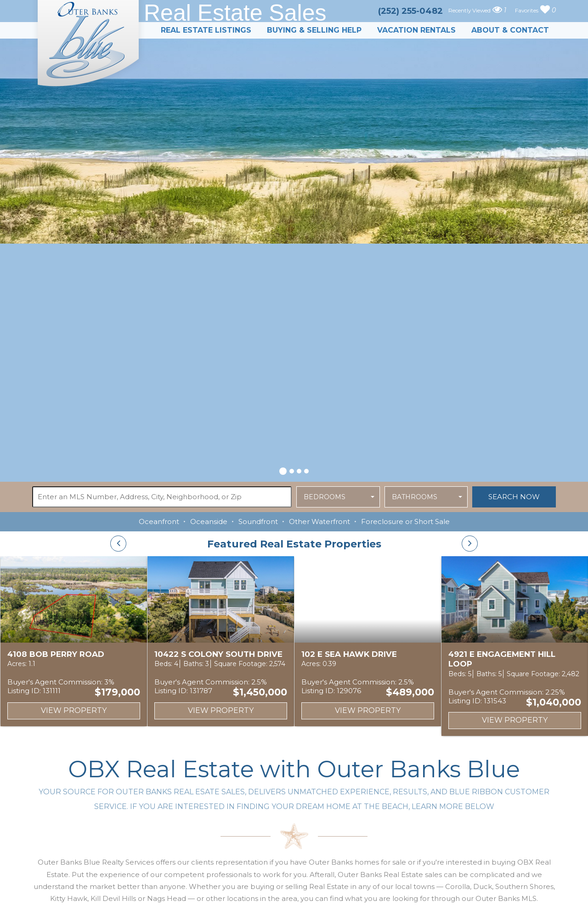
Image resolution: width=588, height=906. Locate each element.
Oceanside (209, 521)
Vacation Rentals (416, 30)
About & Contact (510, 30)
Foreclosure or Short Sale (405, 521)
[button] (283, 470)
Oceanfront (159, 521)
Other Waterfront (319, 521)
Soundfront (258, 521)
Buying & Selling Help (314, 30)
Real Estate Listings (206, 30)
